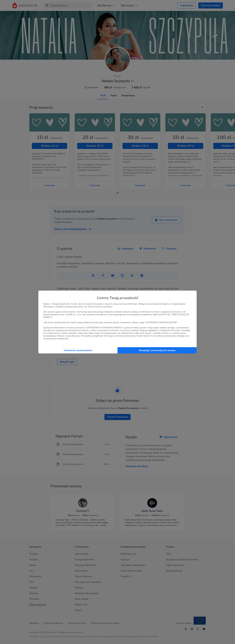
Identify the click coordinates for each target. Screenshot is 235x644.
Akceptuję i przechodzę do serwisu (157, 350)
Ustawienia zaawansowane (78, 350)
